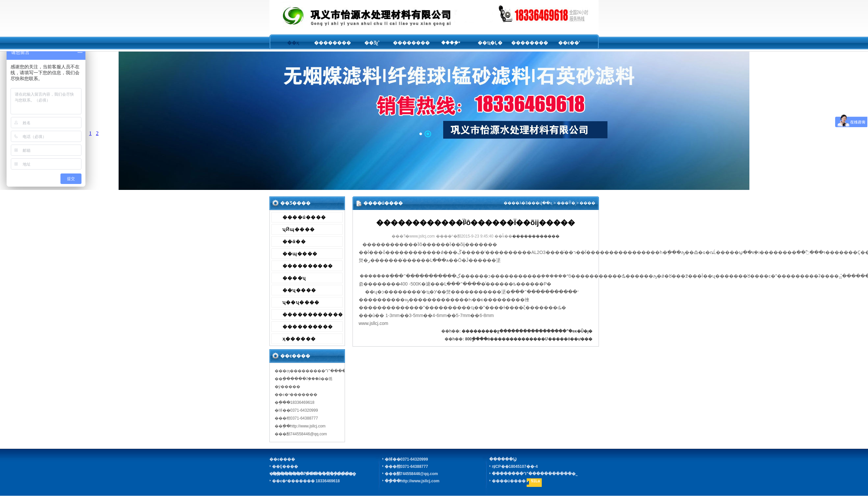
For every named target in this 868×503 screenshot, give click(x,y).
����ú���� (304, 217)
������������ (313, 314)
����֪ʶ (451, 43)
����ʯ (294, 278)
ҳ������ (299, 339)
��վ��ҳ (542, 203)
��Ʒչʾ (372, 43)
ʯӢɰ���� (299, 229)
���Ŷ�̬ (566, 203)
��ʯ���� (299, 290)
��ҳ (293, 43)
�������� (332, 43)
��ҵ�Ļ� (490, 43)
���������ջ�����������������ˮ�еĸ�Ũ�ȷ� (527, 331)
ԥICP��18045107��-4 (515, 467)
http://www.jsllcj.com (420, 481)
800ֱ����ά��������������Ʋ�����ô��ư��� (529, 339)
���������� (308, 266)
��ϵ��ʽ (569, 43)
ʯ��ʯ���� (301, 302)
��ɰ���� (300, 254)
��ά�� (294, 241)
